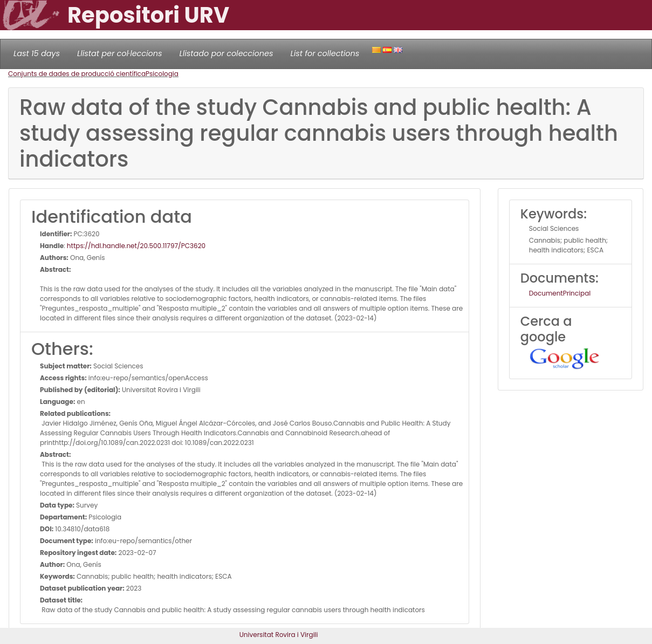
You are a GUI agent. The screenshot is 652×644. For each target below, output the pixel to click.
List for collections (325, 53)
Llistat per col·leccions (120, 53)
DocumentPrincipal (560, 293)
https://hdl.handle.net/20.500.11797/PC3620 (136, 246)
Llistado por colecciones (227, 53)
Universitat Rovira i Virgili (279, 635)
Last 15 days (37, 53)
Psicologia (162, 74)
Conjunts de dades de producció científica (77, 74)
